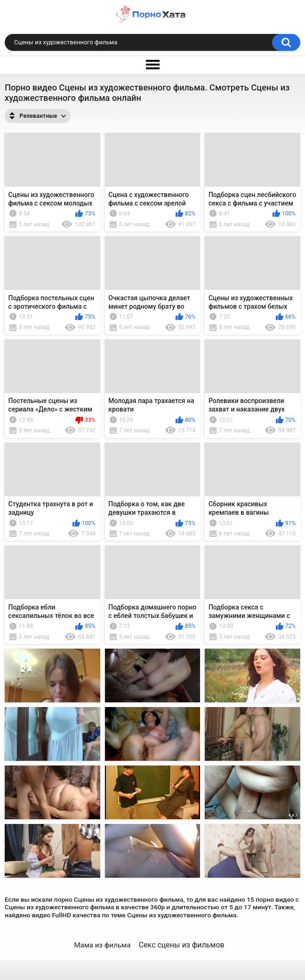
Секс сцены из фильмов (182, 945)
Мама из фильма (102, 945)
